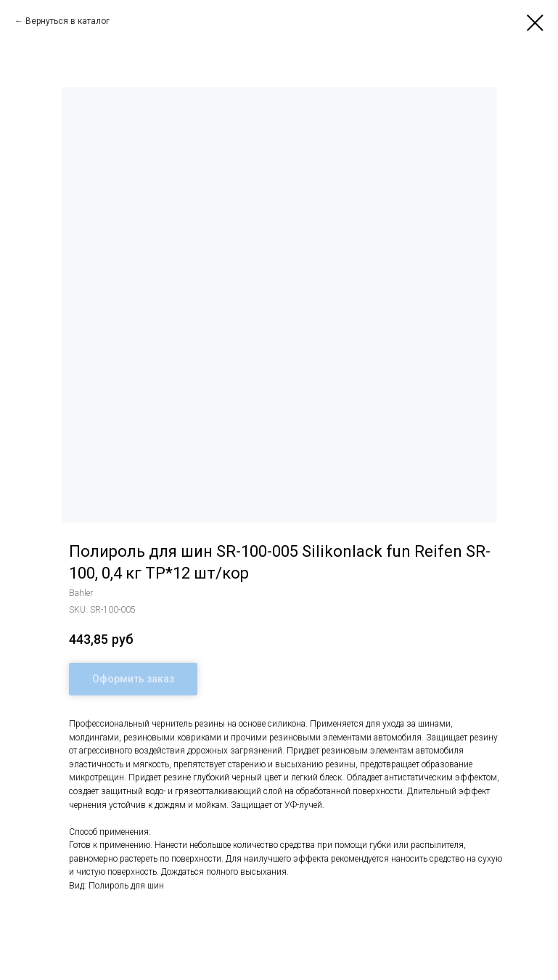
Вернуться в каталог (67, 21)
